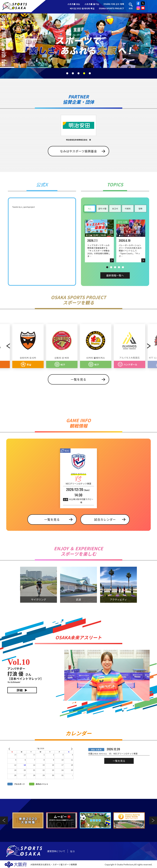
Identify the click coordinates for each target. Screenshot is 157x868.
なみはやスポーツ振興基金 (78, 151)
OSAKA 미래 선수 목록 (114, 4)
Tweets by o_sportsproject (24, 207)
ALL (90, 209)
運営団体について (56, 851)
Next (151, 346)
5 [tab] (90, 73)
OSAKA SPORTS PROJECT (111, 8)
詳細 (20, 690)
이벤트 (128, 208)
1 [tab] (67, 73)
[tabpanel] (78, 41)
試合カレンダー (105, 519)
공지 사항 (102, 208)
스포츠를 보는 (74, 4)
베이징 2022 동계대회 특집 (82, 8)
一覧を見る (78, 379)
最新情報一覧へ (115, 275)
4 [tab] (84, 73)
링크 (72, 851)
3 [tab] (78, 73)
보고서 (115, 208)
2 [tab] (73, 73)
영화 (140, 208)
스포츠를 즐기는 (92, 4)
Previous (6, 346)
